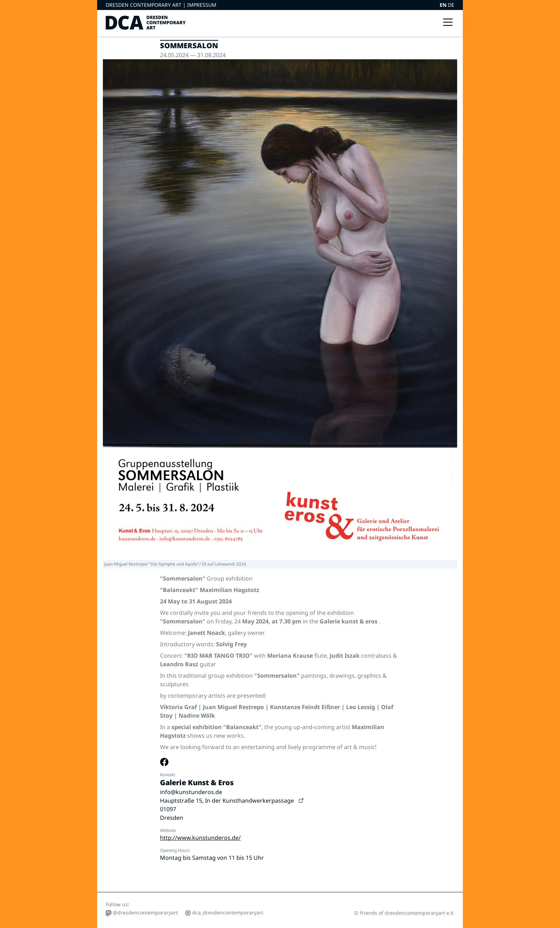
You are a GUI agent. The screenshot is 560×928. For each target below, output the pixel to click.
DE (451, 5)
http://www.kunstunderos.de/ (200, 838)
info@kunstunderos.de (191, 792)
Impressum (202, 5)
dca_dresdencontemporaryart (224, 912)
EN (444, 5)
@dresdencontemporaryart (142, 913)
